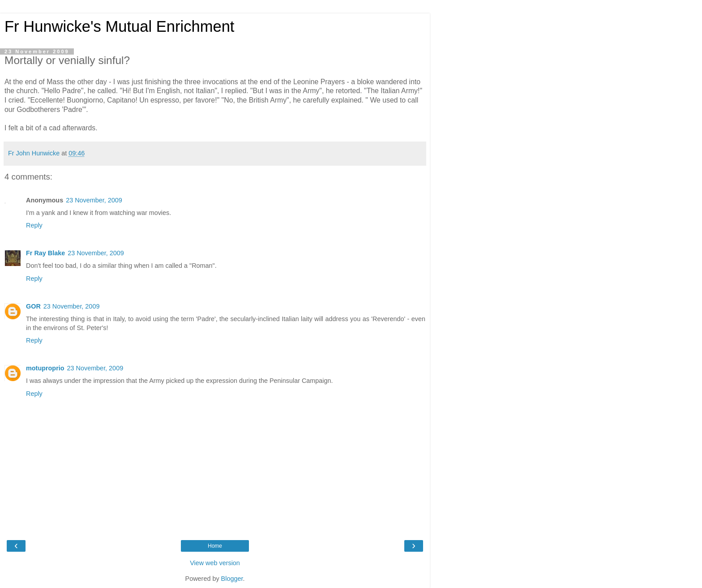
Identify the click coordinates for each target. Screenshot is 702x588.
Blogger (232, 579)
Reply (34, 225)
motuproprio (45, 368)
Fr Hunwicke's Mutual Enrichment (119, 26)
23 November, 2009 (94, 200)
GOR (33, 306)
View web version (215, 563)
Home (215, 546)
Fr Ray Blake (45, 253)
